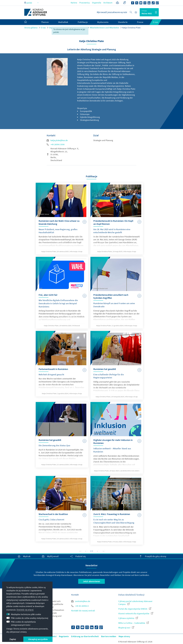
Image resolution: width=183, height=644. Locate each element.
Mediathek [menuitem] (63, 22)
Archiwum (108, 3)
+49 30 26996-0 (80, 606)
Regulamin (64, 636)
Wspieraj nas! (126, 628)
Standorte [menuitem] (123, 22)
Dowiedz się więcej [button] (25, 610)
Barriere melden (109, 636)
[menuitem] (28, 22)
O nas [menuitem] (155, 22)
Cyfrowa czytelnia (128, 618)
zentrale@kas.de (81, 601)
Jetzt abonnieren (91, 581)
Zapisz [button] (13, 639)
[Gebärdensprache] (124, 3)
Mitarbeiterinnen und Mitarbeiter (105, 28)
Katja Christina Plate (131, 28)
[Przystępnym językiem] (117, 3)
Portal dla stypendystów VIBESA (135, 609)
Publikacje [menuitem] (83, 22)
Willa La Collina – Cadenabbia (134, 623)
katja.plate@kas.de (57, 140)
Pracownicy (84, 3)
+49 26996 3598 (56, 144)
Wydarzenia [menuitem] (103, 22)
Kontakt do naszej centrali (83, 611)
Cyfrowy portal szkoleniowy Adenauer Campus (135, 603)
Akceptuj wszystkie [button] (38, 639)
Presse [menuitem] (140, 22)
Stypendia (97, 3)
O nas (43, 28)
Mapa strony (124, 636)
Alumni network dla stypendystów (136, 613)
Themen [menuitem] (45, 22)
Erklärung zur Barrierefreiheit (85, 636)
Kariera (74, 3)
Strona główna (31, 28)
